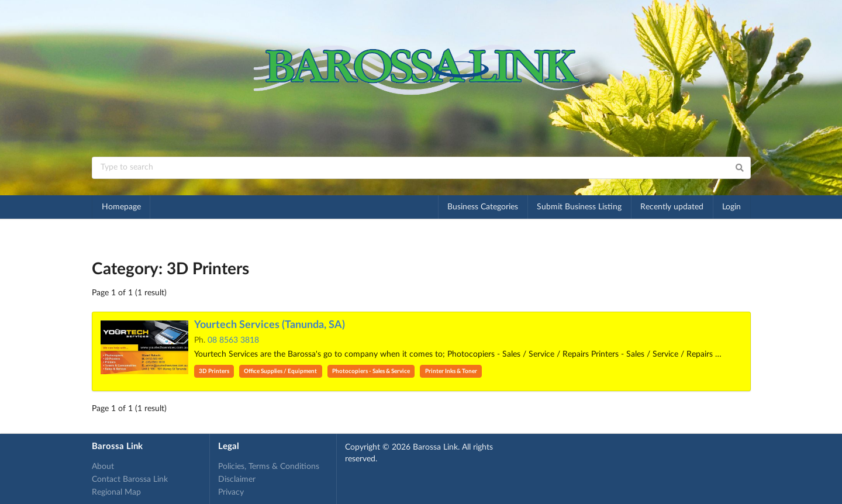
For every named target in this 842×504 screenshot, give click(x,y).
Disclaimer (237, 479)
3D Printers (214, 371)
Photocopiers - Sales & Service (371, 371)
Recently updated (672, 207)
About (103, 467)
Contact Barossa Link (130, 479)
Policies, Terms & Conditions (269, 467)
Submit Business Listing (579, 207)
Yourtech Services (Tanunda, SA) (270, 325)
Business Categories (483, 207)
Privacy (231, 492)
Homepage (121, 207)
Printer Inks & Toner (451, 371)
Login (731, 207)
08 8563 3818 (233, 340)
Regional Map (116, 492)
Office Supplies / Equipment (280, 371)
